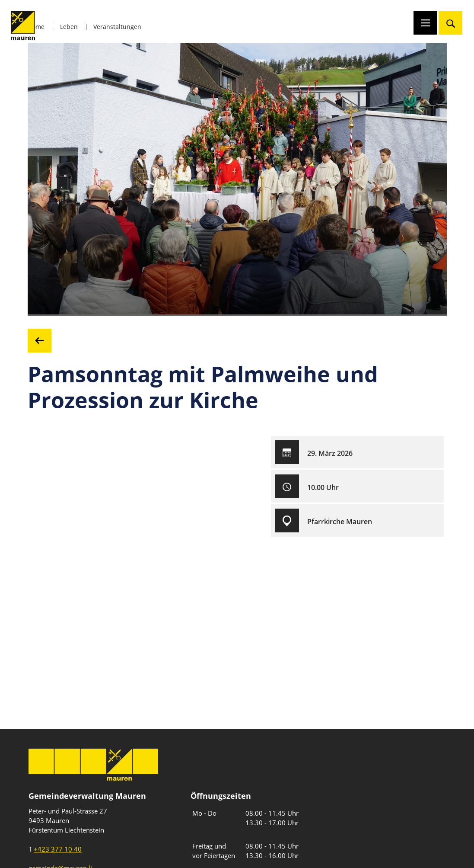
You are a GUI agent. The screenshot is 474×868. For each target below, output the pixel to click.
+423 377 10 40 (58, 849)
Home (36, 27)
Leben (69, 27)
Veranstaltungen (117, 27)
